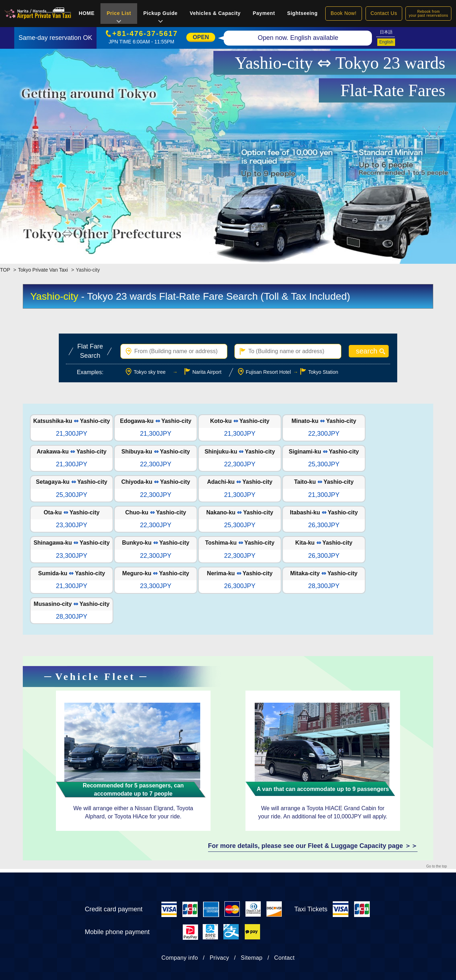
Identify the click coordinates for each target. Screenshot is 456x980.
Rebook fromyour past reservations (428, 14)
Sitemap (252, 958)
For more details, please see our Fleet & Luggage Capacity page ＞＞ (313, 846)
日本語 (386, 32)
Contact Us (384, 13)
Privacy (219, 958)
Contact (284, 958)
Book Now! (344, 13)
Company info (180, 958)
